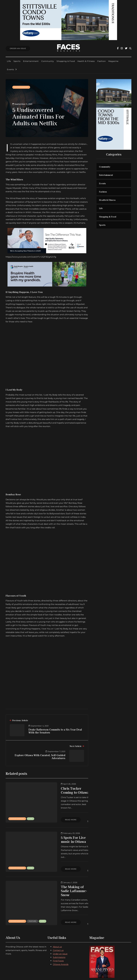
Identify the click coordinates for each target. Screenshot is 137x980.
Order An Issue (18, 48)
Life (9, 61)
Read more (49, 815)
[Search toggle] (130, 48)
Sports (17, 61)
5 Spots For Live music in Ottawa (58, 834)
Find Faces (58, 938)
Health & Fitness (86, 61)
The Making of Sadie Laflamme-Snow (55, 877)
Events (11, 69)
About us (57, 924)
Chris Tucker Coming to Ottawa (58, 790)
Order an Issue (60, 931)
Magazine (113, 61)
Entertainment (31, 61)
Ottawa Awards (61, 942)
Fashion (102, 61)
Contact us (58, 928)
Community (48, 61)
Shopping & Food (66, 61)
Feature (14, 900)
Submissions (59, 935)
